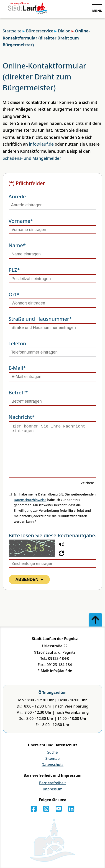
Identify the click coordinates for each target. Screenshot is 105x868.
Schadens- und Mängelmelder (32, 158)
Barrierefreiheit (53, 783)
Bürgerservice (38, 31)
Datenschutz (53, 765)
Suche (53, 752)
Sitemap (52, 758)
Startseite (12, 31)
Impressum (52, 789)
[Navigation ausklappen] (97, 8)
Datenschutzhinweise (30, 500)
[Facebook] (34, 809)
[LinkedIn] (71, 809)
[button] (61, 544)
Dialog (62, 31)
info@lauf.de (41, 144)
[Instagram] (46, 809)
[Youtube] (59, 809)
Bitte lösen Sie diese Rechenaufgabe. (53, 535)
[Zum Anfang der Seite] (95, 620)
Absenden (29, 580)
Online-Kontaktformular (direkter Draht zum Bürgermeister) (46, 38)
